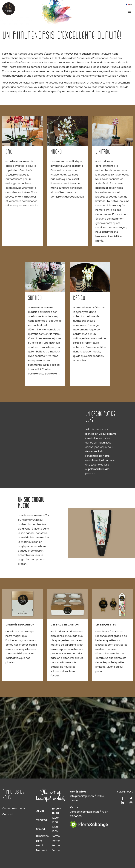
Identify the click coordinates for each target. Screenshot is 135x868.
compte (62, 87)
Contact (8, 814)
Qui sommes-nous (14, 808)
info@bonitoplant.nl (82, 796)
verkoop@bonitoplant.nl (85, 812)
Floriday (81, 83)
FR (129, 4)
